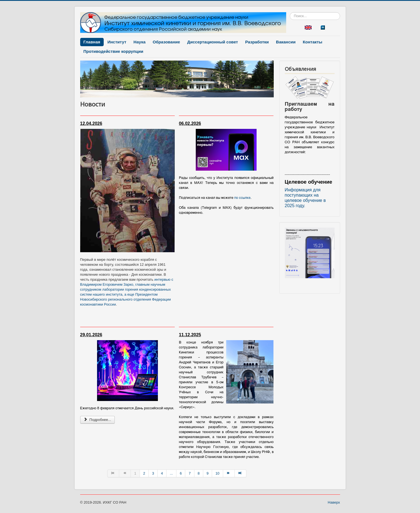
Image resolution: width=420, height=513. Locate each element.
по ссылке (242, 198)
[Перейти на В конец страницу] (241, 473)
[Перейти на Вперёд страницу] (229, 473)
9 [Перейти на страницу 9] (208, 473)
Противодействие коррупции (114, 51)
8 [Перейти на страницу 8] (199, 473)
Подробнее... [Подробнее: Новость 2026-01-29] (97, 420)
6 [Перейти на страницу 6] (181, 473)
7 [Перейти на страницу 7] (190, 473)
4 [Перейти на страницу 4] (162, 473)
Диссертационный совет (213, 42)
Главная (92, 42)
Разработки (257, 42)
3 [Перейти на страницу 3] (153, 473)
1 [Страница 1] (135, 473)
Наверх (334, 502)
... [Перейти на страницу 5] (171, 473)
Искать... (290, 12)
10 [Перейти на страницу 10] (217, 473)
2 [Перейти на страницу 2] (144, 473)
